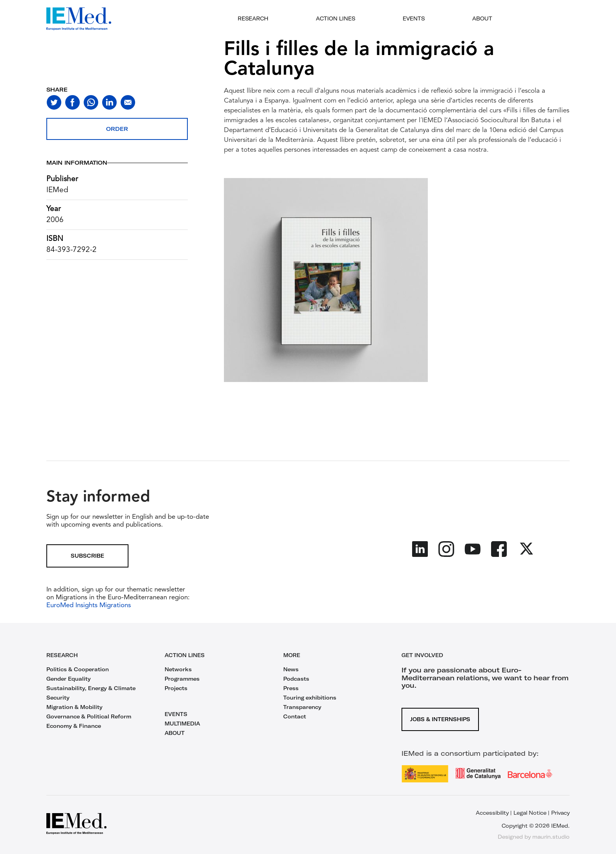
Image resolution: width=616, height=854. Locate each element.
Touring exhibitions (310, 698)
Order (117, 129)
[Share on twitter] (54, 102)
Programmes (182, 679)
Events (414, 18)
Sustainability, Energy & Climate (91, 688)
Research (253, 18)
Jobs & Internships (440, 719)
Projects (176, 688)
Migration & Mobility (74, 707)
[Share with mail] (128, 102)
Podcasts (296, 679)
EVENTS (176, 714)
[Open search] (533, 19)
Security (58, 698)
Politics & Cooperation (78, 669)
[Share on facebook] (72, 102)
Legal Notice (530, 813)
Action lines (335, 18)
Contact (295, 716)
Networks (178, 669)
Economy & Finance (74, 726)
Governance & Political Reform (89, 716)
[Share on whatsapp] (91, 102)
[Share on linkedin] (109, 102)
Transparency (302, 707)
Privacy (560, 813)
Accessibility (492, 813)
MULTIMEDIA (182, 724)
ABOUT (175, 733)
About (482, 18)
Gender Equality (69, 679)
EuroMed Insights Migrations (89, 605)
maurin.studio (551, 837)
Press (291, 688)
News (291, 669)
